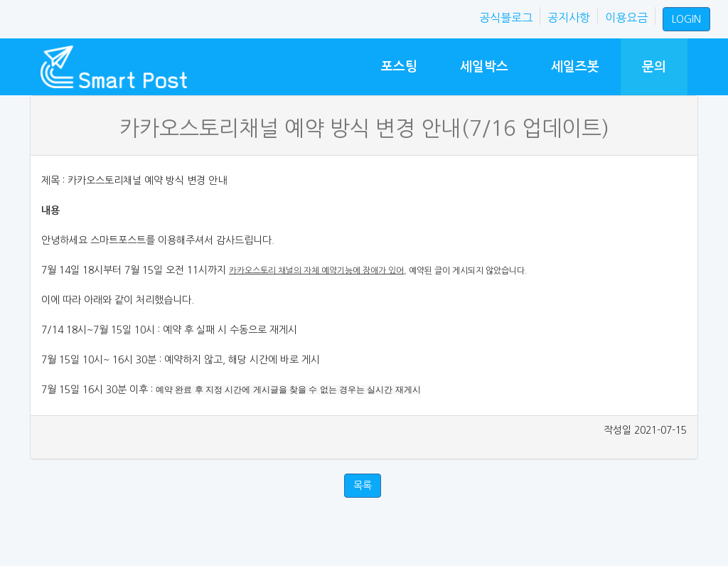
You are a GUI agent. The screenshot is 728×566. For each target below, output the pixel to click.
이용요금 (626, 18)
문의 (654, 66)
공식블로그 (506, 18)
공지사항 (569, 18)
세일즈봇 (575, 66)
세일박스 (484, 66)
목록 (363, 486)
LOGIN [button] (686, 19)
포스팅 (399, 66)
